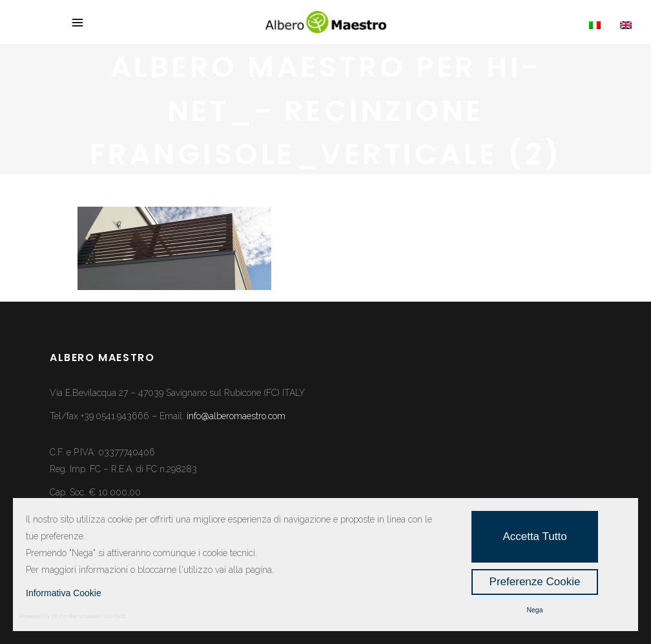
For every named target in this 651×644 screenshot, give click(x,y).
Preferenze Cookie (535, 582)
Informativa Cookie (64, 593)
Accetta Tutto (534, 536)
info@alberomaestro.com (236, 416)
